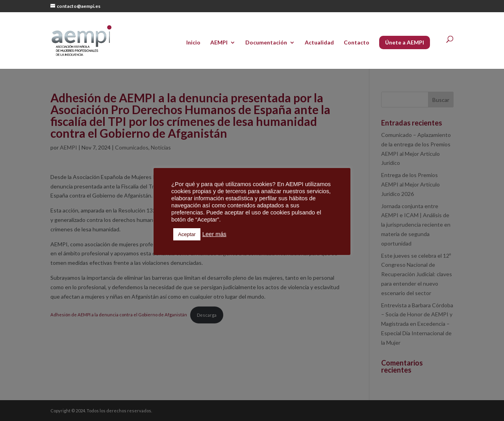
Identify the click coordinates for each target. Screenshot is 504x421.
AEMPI (219, 43)
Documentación (266, 43)
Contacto (357, 43)
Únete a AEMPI (405, 42)
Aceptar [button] (187, 234)
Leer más (214, 234)
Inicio (193, 43)
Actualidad (319, 43)
